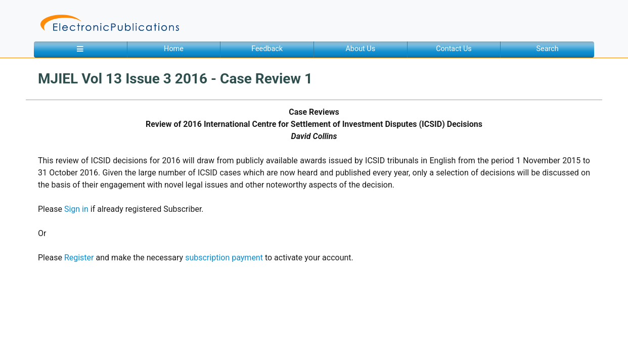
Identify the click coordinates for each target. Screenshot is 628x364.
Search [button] (548, 49)
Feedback (267, 49)
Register (79, 258)
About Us (360, 49)
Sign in (76, 209)
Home (174, 49)
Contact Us (454, 49)
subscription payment (224, 258)
